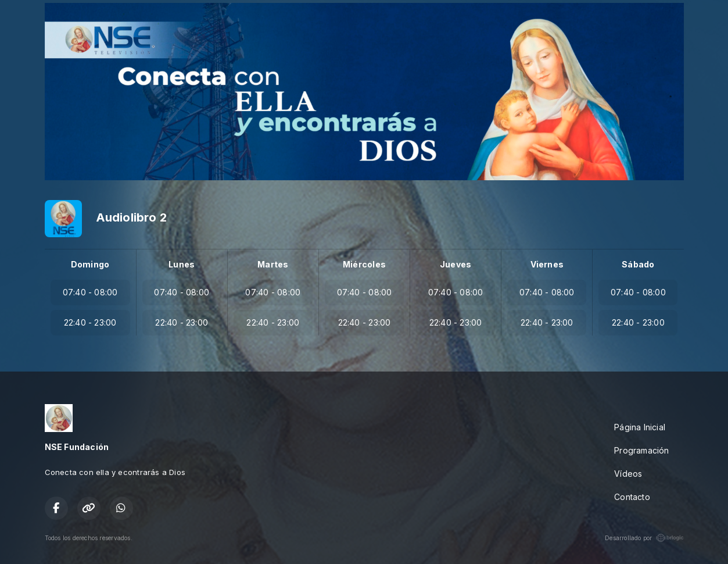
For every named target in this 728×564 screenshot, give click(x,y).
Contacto (632, 497)
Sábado (638, 264)
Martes (273, 264)
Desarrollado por (644, 538)
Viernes (547, 264)
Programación (642, 450)
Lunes (182, 264)
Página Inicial (640, 427)
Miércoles (364, 264)
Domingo (90, 264)
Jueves (456, 264)
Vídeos (628, 474)
